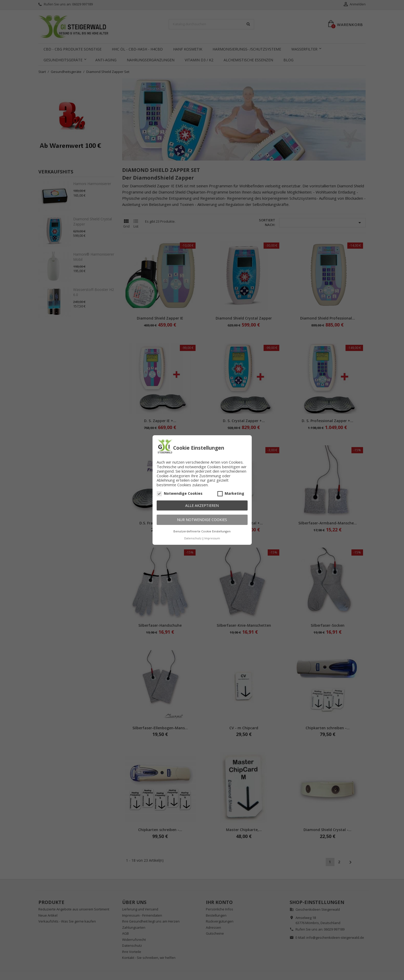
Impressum (212, 538)
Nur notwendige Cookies (202, 520)
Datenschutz (193, 538)
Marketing (231, 493)
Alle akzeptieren (202, 505)
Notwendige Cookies (180, 493)
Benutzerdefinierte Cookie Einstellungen (202, 531)
